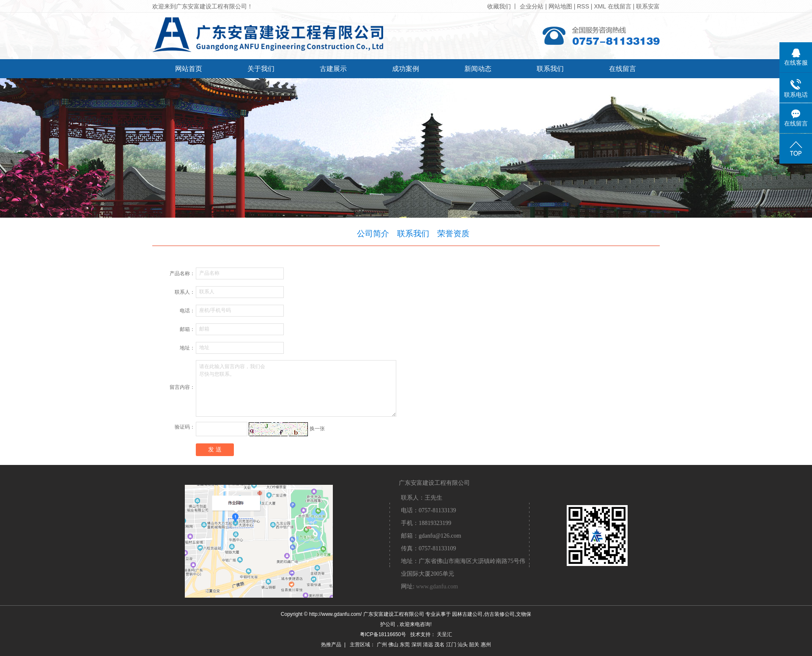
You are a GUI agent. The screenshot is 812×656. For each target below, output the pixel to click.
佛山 (393, 645)
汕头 (463, 645)
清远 (428, 645)
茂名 (439, 645)
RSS (583, 6)
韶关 (474, 645)
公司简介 (373, 234)
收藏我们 (499, 6)
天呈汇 (444, 634)
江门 (451, 645)
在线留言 (620, 6)
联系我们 (550, 69)
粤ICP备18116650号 (383, 634)
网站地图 (561, 6)
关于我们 (261, 69)
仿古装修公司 (499, 614)
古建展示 (333, 69)
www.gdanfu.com (437, 586)
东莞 (405, 645)
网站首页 (189, 69)
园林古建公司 (467, 614)
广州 (382, 645)
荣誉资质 (453, 234)
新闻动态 (478, 69)
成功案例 (406, 69)
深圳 (417, 645)
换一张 (317, 429)
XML (600, 6)
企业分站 (532, 6)
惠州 (486, 645)
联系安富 (648, 6)
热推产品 (331, 645)
